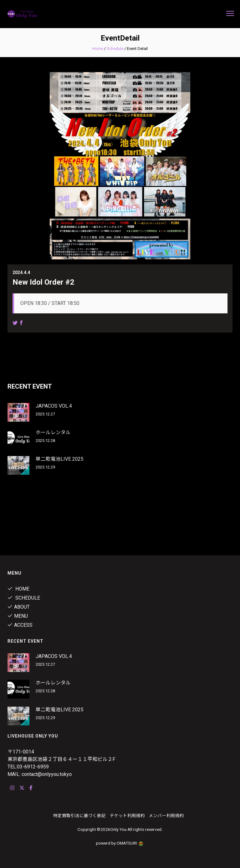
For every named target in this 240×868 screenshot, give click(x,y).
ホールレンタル (53, 432)
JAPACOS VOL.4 (54, 406)
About (19, 607)
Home (98, 49)
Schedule (115, 49)
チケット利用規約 (127, 816)
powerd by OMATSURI (120, 843)
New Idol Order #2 (43, 282)
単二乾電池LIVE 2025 (60, 459)
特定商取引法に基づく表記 (79, 816)
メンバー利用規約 (166, 816)
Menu (18, 616)
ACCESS (20, 625)
